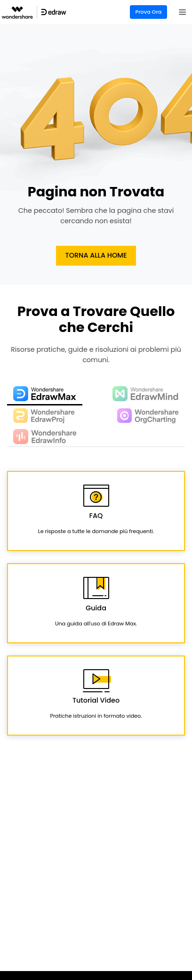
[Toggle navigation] (183, 12)
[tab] (45, 395)
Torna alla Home (96, 255)
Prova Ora (149, 12)
